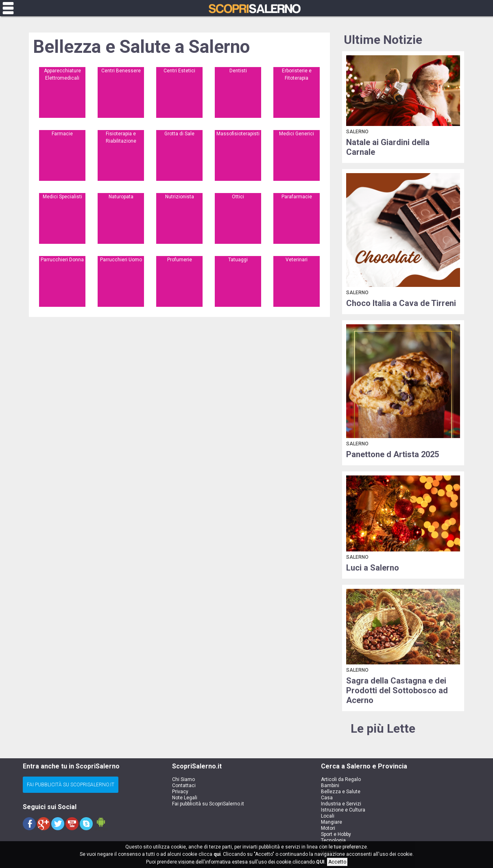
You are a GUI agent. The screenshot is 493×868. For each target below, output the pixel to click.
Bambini (330, 786)
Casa (327, 798)
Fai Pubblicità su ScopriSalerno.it (71, 785)
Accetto (337, 862)
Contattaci (184, 786)
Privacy (180, 792)
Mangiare (332, 822)
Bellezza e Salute (341, 792)
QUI (320, 862)
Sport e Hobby (336, 834)
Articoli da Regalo (341, 779)
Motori (328, 828)
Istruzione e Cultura (343, 810)
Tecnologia (333, 840)
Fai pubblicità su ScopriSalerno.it (208, 804)
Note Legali (185, 798)
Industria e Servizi (341, 804)
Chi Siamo (183, 779)
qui (217, 854)
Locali (328, 816)
